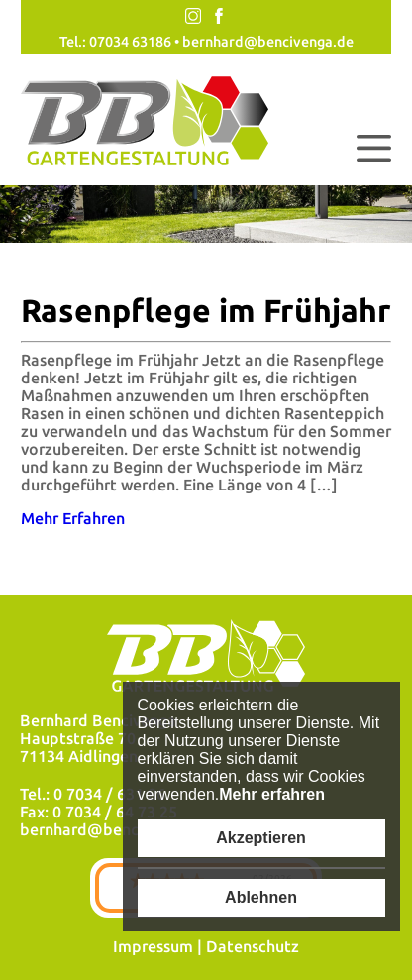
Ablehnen (261, 897)
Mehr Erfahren (73, 518)
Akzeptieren (261, 838)
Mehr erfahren (272, 794)
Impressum (153, 946)
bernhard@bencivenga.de (268, 42)
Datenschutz (253, 946)
